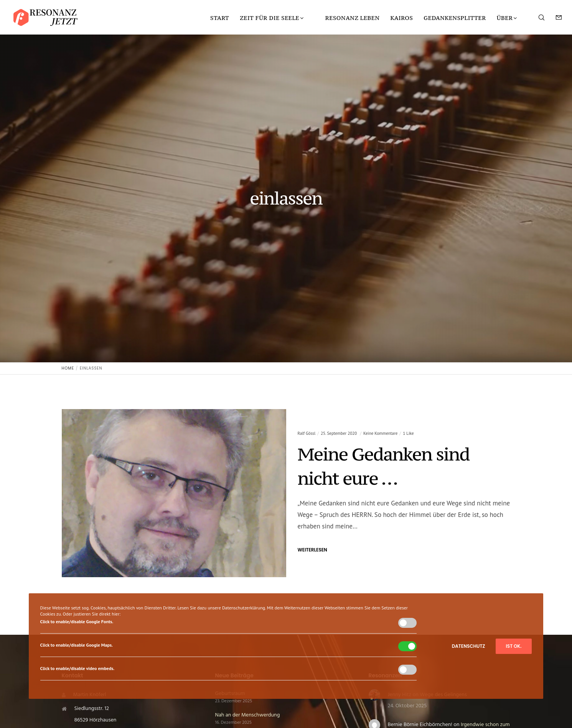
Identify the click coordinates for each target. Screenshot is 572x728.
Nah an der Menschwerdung (248, 715)
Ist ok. (514, 646)
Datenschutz (469, 646)
